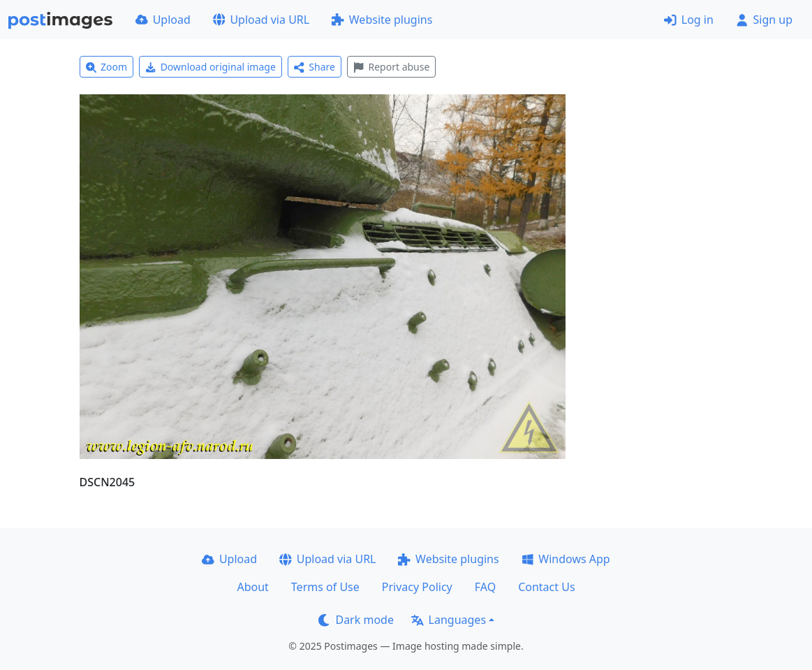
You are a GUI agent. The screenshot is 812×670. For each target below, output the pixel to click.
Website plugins (382, 20)
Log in (689, 20)
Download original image (211, 67)
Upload (163, 20)
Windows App (566, 559)
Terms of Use (325, 587)
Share (315, 67)
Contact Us (546, 587)
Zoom (107, 67)
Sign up (764, 20)
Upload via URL (261, 20)
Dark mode (356, 620)
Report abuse (391, 67)
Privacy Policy (417, 587)
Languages (449, 620)
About (252, 587)
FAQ (485, 587)
